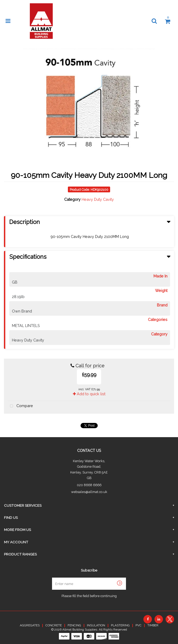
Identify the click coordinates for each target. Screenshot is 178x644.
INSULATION (96, 625)
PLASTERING (120, 625)
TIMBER (153, 625)
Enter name (90, 577)
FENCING (74, 625)
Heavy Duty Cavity (98, 199)
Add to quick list (89, 394)
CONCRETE (54, 625)
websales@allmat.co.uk (89, 492)
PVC (139, 625)
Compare (20, 406)
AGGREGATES (30, 625)
